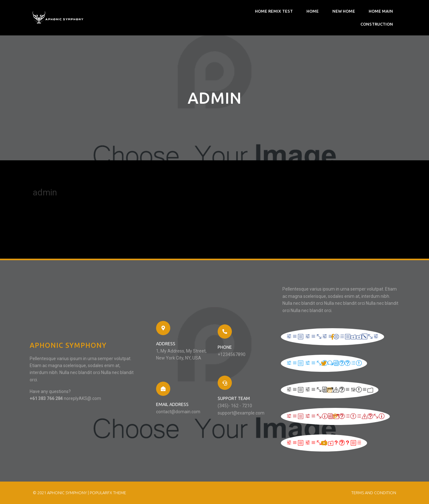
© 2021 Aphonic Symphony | (61, 493)
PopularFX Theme (108, 493)
